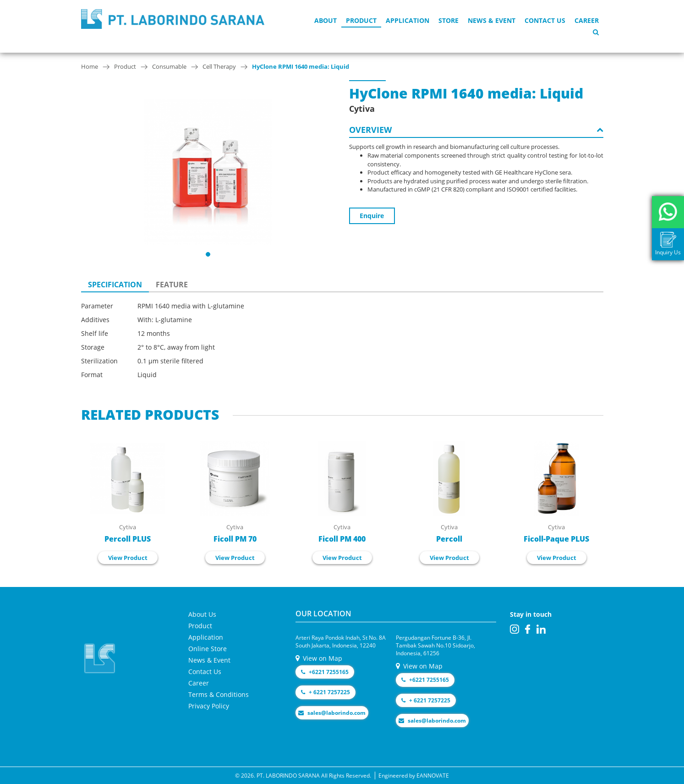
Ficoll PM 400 (342, 539)
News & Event (492, 20)
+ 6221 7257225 (326, 692)
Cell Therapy (219, 66)
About (326, 20)
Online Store (208, 649)
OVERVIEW (476, 130)
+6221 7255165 (325, 672)
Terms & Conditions (219, 694)
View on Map (319, 658)
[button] (208, 254)
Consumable (169, 66)
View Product (128, 558)
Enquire (372, 216)
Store (449, 20)
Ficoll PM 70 (235, 539)
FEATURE (172, 285)
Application (408, 20)
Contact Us (545, 20)
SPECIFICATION (115, 285)
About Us (202, 614)
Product (361, 20)
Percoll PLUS (128, 539)
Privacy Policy (209, 706)
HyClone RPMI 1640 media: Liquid (301, 66)
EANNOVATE (433, 776)
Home (90, 66)
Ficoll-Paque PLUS (556, 539)
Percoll (449, 539)
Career (587, 20)
